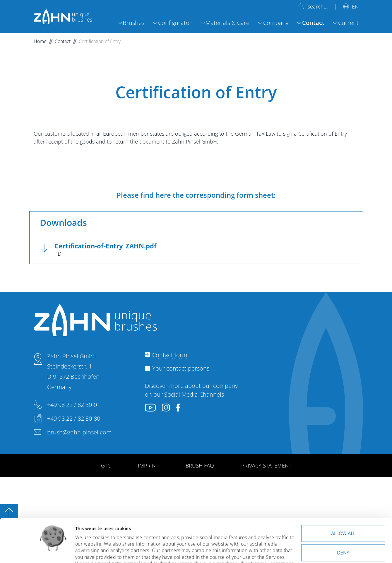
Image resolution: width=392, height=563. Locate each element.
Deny (343, 512)
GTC (106, 465)
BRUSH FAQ (200, 465)
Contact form (170, 355)
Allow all (343, 493)
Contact (63, 41)
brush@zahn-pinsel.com (79, 432)
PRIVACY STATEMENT (266, 465)
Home (40, 41)
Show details (89, 552)
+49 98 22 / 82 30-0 (72, 405)
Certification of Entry (100, 41)
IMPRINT (148, 465)
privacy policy (114, 537)
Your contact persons (181, 368)
